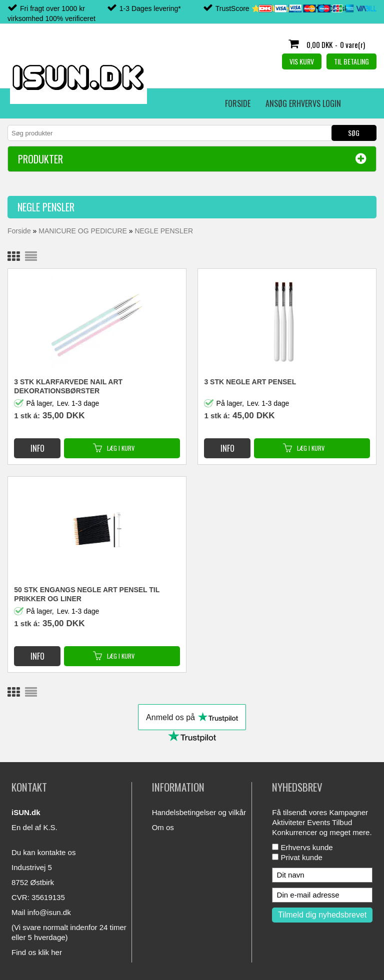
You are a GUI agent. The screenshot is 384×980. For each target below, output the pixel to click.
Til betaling (351, 61)
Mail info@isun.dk (41, 912)
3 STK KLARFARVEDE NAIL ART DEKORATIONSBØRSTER (68, 386)
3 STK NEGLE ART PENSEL (250, 382)
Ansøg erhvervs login (96, 103)
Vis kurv (302, 61)
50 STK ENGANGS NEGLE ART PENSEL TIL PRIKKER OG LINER (87, 594)
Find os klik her (37, 952)
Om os (163, 827)
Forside (30, 103)
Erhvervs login (174, 103)
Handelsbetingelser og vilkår (199, 812)
